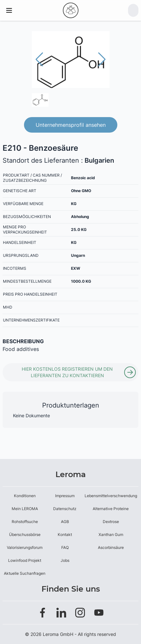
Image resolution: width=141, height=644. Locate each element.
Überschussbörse (25, 535)
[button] (102, 60)
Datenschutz (65, 509)
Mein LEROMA (25, 509)
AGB (65, 522)
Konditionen (25, 496)
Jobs (65, 560)
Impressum (65, 496)
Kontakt (65, 535)
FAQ (65, 547)
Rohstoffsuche (25, 522)
